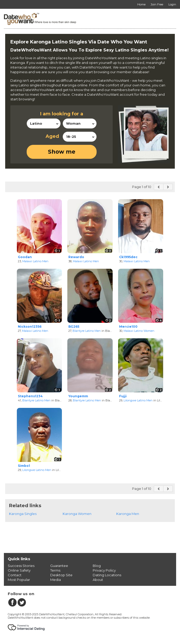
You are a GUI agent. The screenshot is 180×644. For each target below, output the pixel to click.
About (98, 580)
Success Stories (21, 566)
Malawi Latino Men (35, 261)
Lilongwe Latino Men (138, 400)
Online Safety (19, 570)
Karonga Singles (23, 514)
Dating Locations (107, 575)
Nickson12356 (30, 327)
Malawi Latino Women (139, 331)
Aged (52, 136)
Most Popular (19, 580)
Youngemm (78, 396)
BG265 (74, 327)
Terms (55, 570)
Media (56, 580)
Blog (97, 566)
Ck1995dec (128, 257)
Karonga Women (77, 514)
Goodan (25, 257)
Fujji (123, 396)
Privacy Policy (104, 570)
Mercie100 (128, 327)
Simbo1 (24, 466)
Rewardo (76, 257)
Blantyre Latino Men (87, 331)
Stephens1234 (30, 396)
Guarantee (59, 566)
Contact (15, 575)
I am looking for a (62, 114)
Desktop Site (61, 575)
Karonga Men (128, 514)
